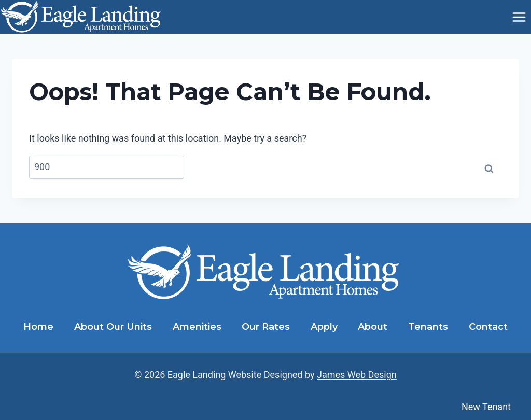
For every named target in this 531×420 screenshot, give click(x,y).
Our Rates (266, 327)
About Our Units (113, 327)
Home (38, 327)
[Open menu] (519, 17)
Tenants (428, 327)
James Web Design (357, 375)
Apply (324, 327)
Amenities (197, 327)
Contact (488, 327)
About (373, 327)
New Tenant (486, 407)
